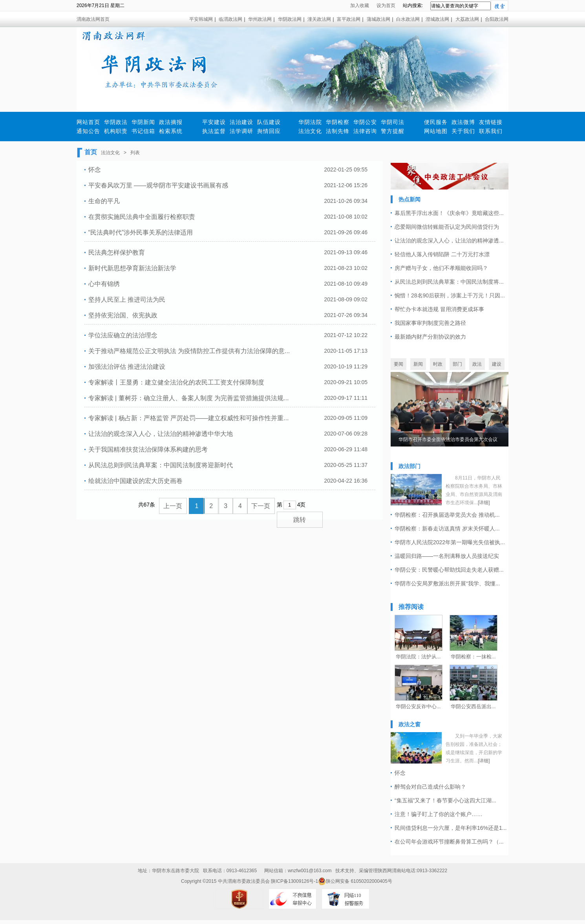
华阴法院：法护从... (418, 657)
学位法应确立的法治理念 (123, 335)
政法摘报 (171, 122)
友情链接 (491, 122)
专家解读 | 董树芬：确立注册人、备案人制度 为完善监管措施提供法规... (189, 398)
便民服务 (436, 122)
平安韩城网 (201, 19)
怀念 (95, 170)
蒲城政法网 (378, 19)
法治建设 (241, 122)
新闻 (418, 364)
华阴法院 (310, 122)
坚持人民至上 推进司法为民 (127, 300)
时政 (438, 364)
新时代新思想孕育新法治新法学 (132, 268)
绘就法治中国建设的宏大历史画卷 (135, 481)
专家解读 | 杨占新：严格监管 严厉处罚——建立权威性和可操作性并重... (189, 418)
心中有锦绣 (104, 284)
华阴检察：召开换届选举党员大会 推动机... (447, 515)
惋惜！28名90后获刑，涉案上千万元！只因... (450, 295)
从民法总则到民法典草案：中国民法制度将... (449, 282)
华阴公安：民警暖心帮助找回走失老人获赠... (449, 570)
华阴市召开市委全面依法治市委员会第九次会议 (448, 439)
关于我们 (463, 131)
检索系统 (171, 131)
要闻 (399, 364)
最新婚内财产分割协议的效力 (430, 337)
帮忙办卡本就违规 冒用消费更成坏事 (439, 309)
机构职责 (116, 131)
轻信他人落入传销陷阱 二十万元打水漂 (442, 254)
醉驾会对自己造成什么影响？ (430, 787)
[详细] (484, 503)
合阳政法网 (497, 19)
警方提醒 (393, 131)
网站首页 (88, 122)
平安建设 (214, 122)
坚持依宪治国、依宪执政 (123, 315)
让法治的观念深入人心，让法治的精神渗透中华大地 (161, 434)
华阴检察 (338, 122)
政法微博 (463, 122)
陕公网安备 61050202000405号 (355, 881)
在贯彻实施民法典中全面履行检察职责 (142, 217)
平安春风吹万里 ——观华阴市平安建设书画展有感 (158, 185)
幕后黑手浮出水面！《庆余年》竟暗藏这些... (449, 213)
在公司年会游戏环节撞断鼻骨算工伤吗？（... (449, 842)
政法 (477, 364)
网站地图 (436, 131)
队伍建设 (269, 122)
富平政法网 (349, 19)
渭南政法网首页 (93, 19)
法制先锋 (338, 131)
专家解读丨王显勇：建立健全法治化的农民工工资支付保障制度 (176, 382)
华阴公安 (365, 122)
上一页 (173, 506)
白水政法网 (408, 19)
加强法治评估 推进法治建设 (127, 367)
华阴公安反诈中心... (418, 706)
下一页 (261, 506)
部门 (457, 364)
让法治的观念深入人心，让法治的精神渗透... (449, 241)
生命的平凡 (104, 201)
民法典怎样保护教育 (117, 252)
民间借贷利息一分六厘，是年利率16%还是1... (451, 828)
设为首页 (386, 5)
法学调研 (241, 131)
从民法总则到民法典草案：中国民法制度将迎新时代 (161, 465)
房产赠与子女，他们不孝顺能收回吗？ (441, 268)
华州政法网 (260, 19)
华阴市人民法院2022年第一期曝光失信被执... (450, 542)
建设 (497, 364)
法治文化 (310, 131)
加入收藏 (360, 5)
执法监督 (214, 131)
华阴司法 (393, 122)
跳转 (300, 520)
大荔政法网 (467, 19)
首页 (91, 152)
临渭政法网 (230, 19)
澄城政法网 (437, 19)
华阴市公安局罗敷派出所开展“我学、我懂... (447, 583)
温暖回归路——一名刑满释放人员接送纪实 (447, 556)
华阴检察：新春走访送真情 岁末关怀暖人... (447, 529)
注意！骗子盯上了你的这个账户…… (439, 814)
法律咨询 (365, 131)
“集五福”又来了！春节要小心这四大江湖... (445, 800)
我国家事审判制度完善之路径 (430, 323)
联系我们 (491, 131)
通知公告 (88, 131)
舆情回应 (269, 131)
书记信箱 (143, 131)
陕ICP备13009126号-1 (294, 881)
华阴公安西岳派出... (473, 706)
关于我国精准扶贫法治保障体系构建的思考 (148, 449)
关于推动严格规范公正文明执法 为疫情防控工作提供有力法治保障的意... (189, 351)
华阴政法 (116, 122)
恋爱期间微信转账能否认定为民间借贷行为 (447, 227)
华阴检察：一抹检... (473, 657)
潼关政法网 (319, 19)
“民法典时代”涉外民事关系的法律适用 (141, 232)
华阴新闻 (143, 122)
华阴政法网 (290, 19)
